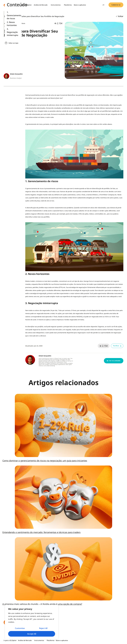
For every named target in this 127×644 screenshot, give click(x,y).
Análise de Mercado (41, 5)
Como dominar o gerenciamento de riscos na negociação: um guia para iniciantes (45, 461)
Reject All (43, 628)
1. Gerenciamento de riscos (14, 15)
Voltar (120, 16)
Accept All (32, 634)
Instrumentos (56, 5)
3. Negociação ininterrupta (12, 32)
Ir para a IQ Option (25, 5)
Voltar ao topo (13, 43)
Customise (20, 628)
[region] (32, 622)
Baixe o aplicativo (80, 5)
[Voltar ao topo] (6, 43)
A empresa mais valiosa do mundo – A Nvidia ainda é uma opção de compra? (42, 604)
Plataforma (68, 5)
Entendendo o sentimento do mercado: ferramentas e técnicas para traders (41, 532)
